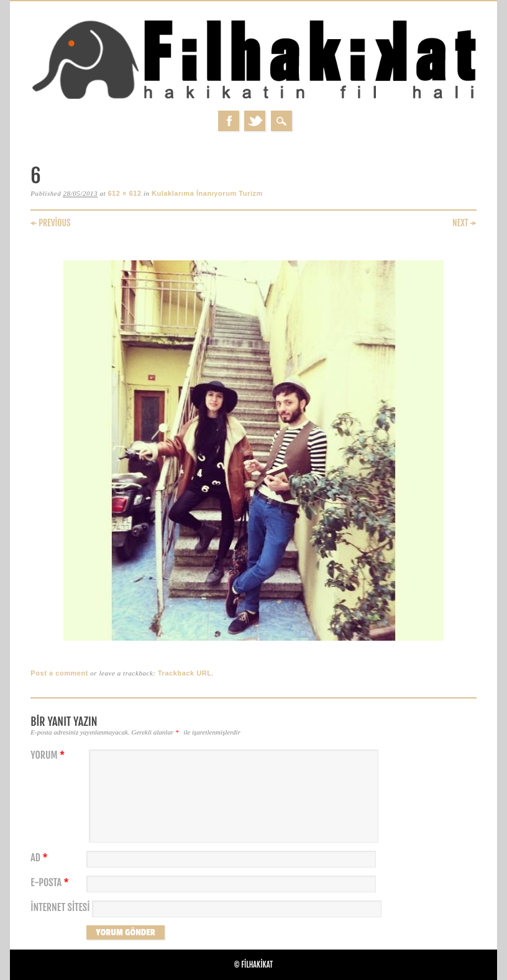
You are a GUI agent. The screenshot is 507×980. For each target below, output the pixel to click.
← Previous (50, 223)
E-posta (51, 883)
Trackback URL (185, 673)
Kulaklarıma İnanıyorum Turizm (207, 193)
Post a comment (59, 673)
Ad (40, 858)
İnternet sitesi (60, 908)
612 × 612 (124, 193)
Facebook (229, 121)
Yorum (49, 755)
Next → (464, 223)
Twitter (255, 121)
